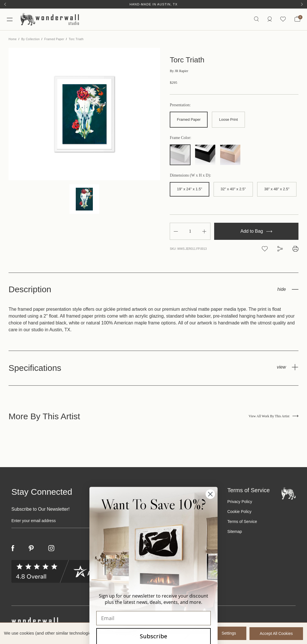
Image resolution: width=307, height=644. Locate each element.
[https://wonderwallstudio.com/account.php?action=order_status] (269, 20)
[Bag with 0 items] (297, 20)
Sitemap (235, 532)
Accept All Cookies (276, 633)
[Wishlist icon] (283, 20)
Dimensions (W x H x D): (190, 176)
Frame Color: (180, 139)
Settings (228, 633)
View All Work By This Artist (274, 417)
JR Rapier (179, 72)
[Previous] (5, 4)
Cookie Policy (239, 512)
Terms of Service (242, 522)
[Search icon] (256, 20)
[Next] (302, 4)
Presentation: (180, 106)
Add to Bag (256, 232)
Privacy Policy (240, 502)
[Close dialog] (210, 601)
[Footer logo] (288, 494)
